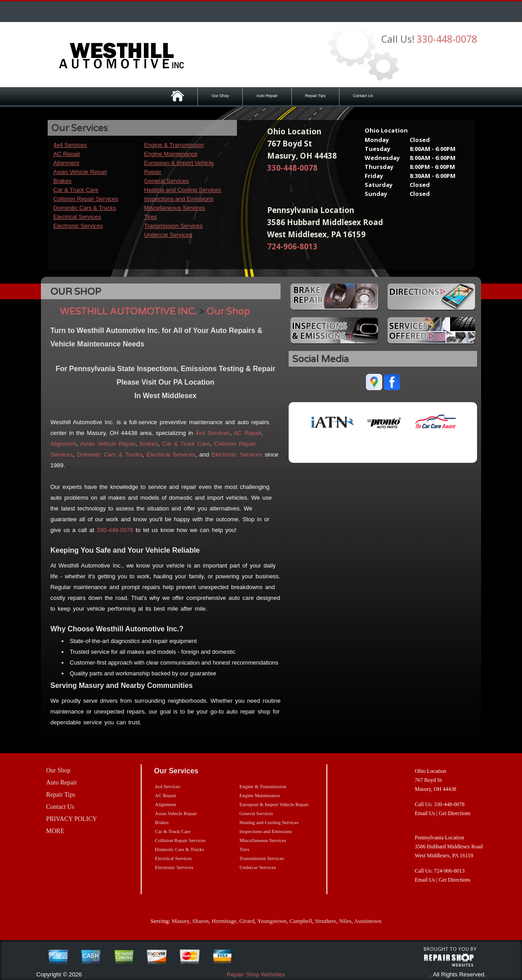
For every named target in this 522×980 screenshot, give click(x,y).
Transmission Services (174, 226)
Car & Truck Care (76, 190)
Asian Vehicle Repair (80, 172)
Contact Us (363, 96)
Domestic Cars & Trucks (85, 208)
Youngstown (272, 921)
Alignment (67, 163)
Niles (345, 921)
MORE (55, 831)
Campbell (301, 921)
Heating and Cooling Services (183, 190)
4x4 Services (70, 145)
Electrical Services (77, 217)
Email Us (425, 813)
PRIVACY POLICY (72, 819)
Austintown (368, 921)
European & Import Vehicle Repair (274, 804)
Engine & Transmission (174, 145)
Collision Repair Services (86, 199)
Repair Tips (316, 96)
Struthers (326, 921)
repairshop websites (449, 960)
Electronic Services (78, 226)
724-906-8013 (292, 246)
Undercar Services (168, 235)
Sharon (200, 921)
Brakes (62, 181)
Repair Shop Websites (256, 974)
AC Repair (67, 154)
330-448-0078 (447, 39)
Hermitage (224, 921)
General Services (167, 181)
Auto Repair (267, 96)
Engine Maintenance (171, 154)
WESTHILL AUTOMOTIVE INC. (128, 312)
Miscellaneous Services (175, 208)
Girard (247, 921)
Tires (151, 217)
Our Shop (220, 96)
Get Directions (455, 813)
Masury (181, 921)
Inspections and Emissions (179, 199)
